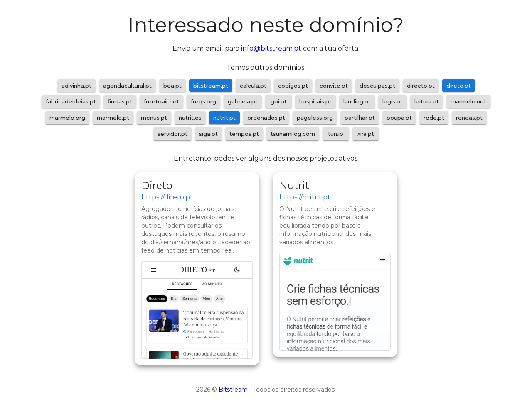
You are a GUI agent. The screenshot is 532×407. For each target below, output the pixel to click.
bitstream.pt (211, 86)
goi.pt (279, 101)
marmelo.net (468, 101)
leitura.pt (427, 101)
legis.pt (393, 101)
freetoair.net (161, 101)
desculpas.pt (377, 86)
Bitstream (233, 390)
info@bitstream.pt (271, 48)
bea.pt (172, 86)
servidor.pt (172, 134)
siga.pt (208, 134)
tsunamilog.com (293, 134)
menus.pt (154, 118)
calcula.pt (253, 86)
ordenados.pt (266, 118)
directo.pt (421, 86)
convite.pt (334, 86)
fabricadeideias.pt (71, 101)
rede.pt (434, 118)
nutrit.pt (224, 118)
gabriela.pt (243, 101)
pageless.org (315, 118)
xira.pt (366, 134)
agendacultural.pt (127, 86)
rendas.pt (469, 118)
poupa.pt (399, 118)
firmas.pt (120, 101)
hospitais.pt (315, 101)
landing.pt (357, 101)
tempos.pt (244, 134)
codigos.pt (293, 86)
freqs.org (203, 101)
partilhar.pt (360, 118)
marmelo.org (67, 118)
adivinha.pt (76, 86)
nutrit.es (190, 118)
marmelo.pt (113, 118)
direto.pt (459, 86)
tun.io (336, 134)
